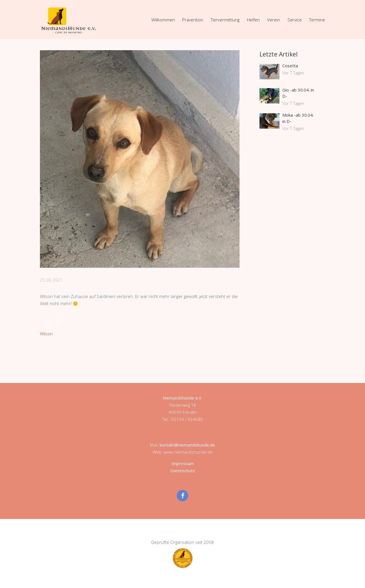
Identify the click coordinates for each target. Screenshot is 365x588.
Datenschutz (183, 471)
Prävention (193, 20)
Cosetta (290, 66)
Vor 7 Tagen (293, 73)
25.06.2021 (51, 280)
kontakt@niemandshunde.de (187, 445)
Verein (274, 20)
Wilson (46, 334)
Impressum (183, 463)
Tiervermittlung (225, 20)
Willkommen (163, 20)
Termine (317, 20)
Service (295, 20)
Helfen (253, 20)
